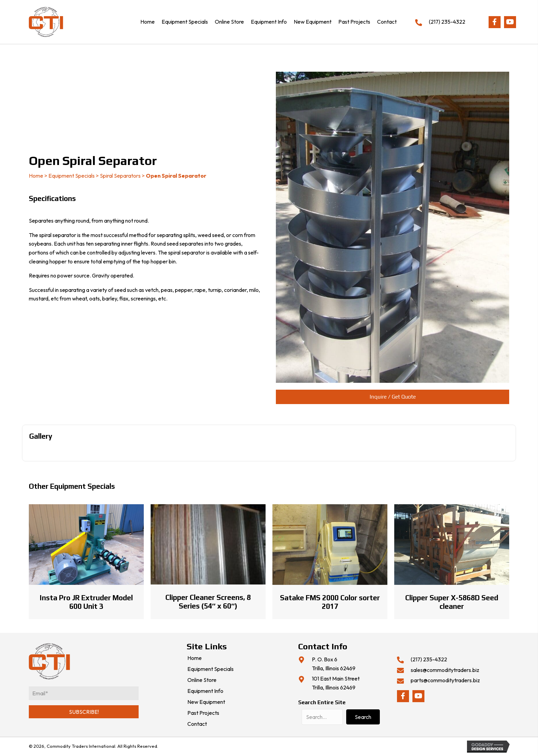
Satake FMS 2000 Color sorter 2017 (330, 602)
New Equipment (206, 702)
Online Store (202, 680)
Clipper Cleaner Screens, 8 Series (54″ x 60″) (208, 602)
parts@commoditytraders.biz (445, 680)
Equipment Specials (72, 176)
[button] (495, 22)
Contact (197, 724)
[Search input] (322, 717)
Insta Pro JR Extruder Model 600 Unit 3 (86, 602)
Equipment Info (205, 691)
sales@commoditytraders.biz (445, 670)
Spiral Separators (120, 176)
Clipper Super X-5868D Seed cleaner (452, 602)
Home (36, 176)
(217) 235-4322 (447, 22)
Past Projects (203, 713)
